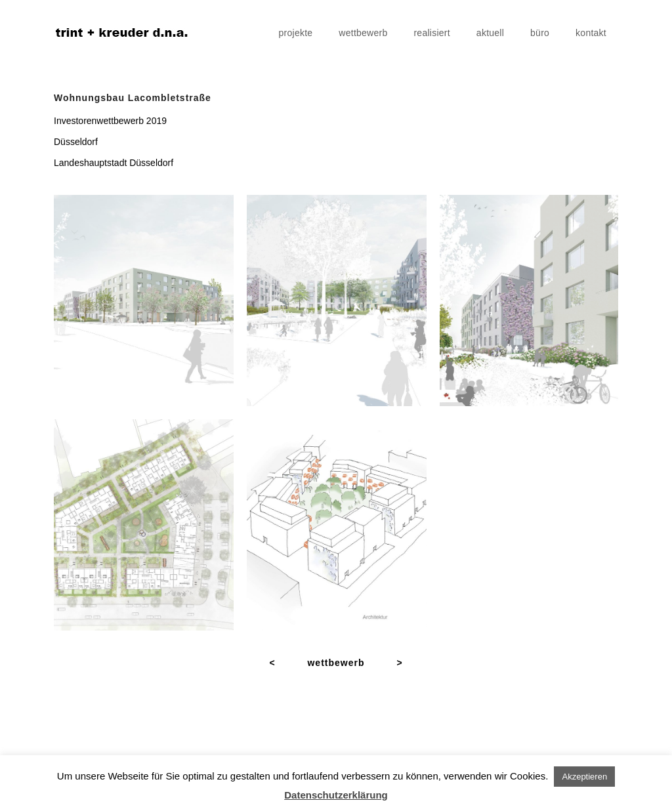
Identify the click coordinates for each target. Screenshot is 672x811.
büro (540, 33)
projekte (296, 33)
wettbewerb (363, 33)
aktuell (490, 33)
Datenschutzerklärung (336, 795)
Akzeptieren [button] (584, 777)
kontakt (591, 33)
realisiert (431, 33)
